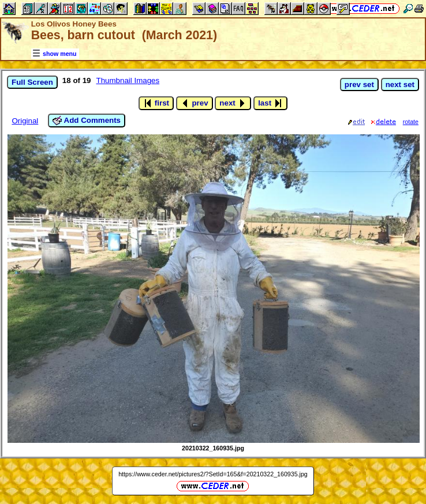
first (156, 103)
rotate (411, 122)
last (270, 103)
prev (195, 103)
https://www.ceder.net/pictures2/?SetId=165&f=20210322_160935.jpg (213, 474)
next (233, 103)
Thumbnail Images (128, 80)
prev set (359, 84)
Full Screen (32, 82)
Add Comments (87, 121)
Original (25, 121)
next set (400, 84)
